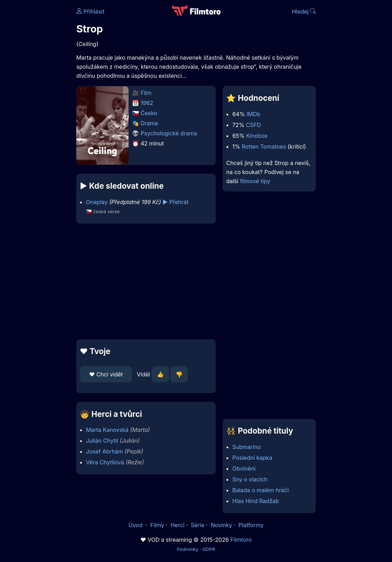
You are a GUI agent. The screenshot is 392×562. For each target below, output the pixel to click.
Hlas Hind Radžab (256, 501)
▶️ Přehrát (176, 202)
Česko (149, 113)
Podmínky (187, 549)
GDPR (209, 549)
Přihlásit (90, 12)
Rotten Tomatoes (264, 147)
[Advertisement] (144, 282)
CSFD (253, 125)
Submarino (247, 447)
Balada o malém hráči (261, 490)
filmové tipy (255, 181)
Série (198, 525)
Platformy (251, 525)
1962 (147, 103)
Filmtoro (241, 540)
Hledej (304, 12)
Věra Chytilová (105, 462)
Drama (149, 123)
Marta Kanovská (107, 430)
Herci (177, 525)
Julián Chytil (102, 441)
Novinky (221, 525)
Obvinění (244, 469)
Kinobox (257, 136)
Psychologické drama (169, 133)
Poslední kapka (252, 458)
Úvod (136, 525)
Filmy (157, 525)
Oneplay (97, 202)
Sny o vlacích (250, 479)
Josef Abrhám (105, 451)
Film (146, 93)
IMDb (253, 114)
